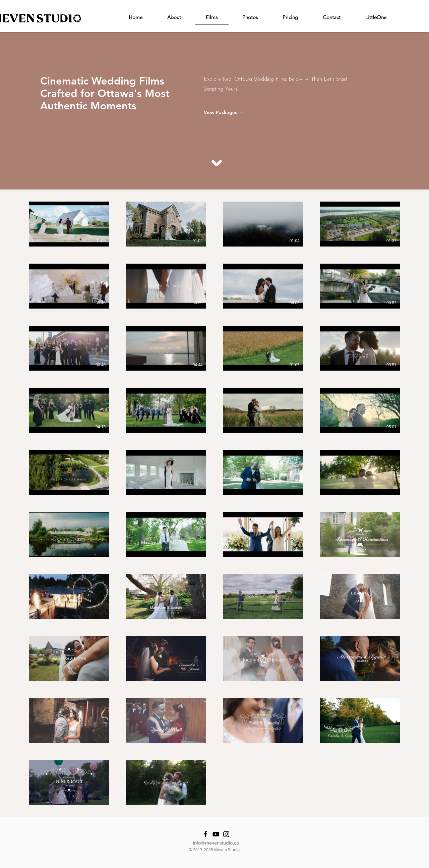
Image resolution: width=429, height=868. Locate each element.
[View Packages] (231, 112)
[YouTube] (216, 834)
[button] (174, 18)
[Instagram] (226, 834)
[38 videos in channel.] (214, 503)
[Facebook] (205, 834)
